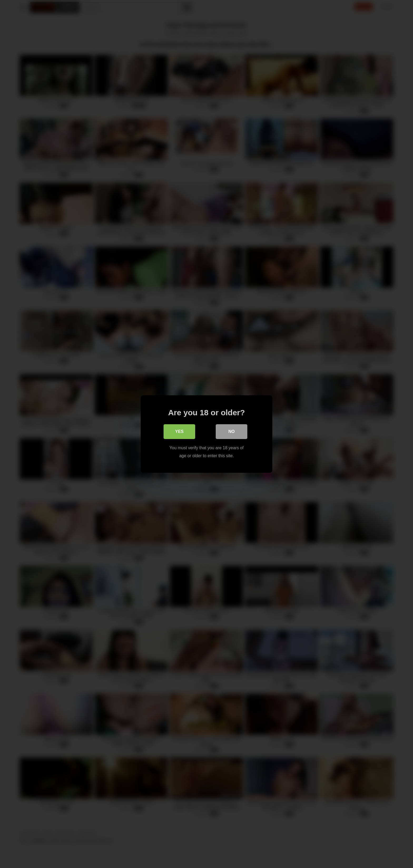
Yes (179, 431)
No (232, 431)
